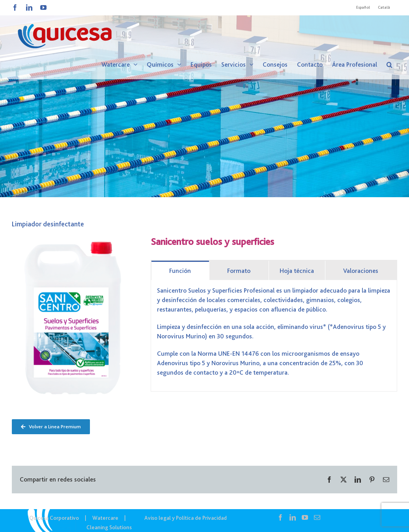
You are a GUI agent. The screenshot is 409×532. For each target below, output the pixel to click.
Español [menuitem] (363, 7)
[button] (389, 65)
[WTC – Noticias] (204, 99)
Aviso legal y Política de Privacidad (186, 518)
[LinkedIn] (293, 517)
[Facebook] (280, 517)
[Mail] (317, 517)
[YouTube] (305, 517)
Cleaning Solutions (109, 527)
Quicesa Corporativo (54, 518)
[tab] (180, 270)
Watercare (105, 518)
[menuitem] (363, 7)
